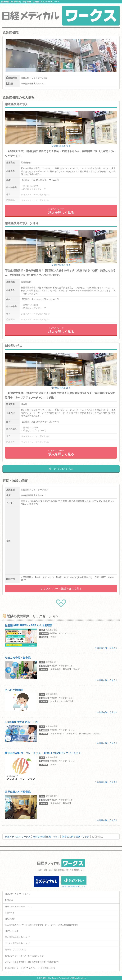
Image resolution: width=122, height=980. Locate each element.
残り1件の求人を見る (61, 469)
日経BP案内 (10, 919)
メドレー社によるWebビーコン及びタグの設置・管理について (32, 962)
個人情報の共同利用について (18, 937)
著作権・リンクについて (16, 950)
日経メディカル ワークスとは (18, 894)
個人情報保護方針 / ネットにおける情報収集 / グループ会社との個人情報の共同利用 (41, 925)
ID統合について (12, 931)
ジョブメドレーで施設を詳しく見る (61, 589)
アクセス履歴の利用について (18, 943)
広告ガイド (10, 913)
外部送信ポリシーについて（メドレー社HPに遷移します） (30, 968)
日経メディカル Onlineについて (19, 907)
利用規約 (9, 900)
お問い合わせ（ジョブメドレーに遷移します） (25, 956)
